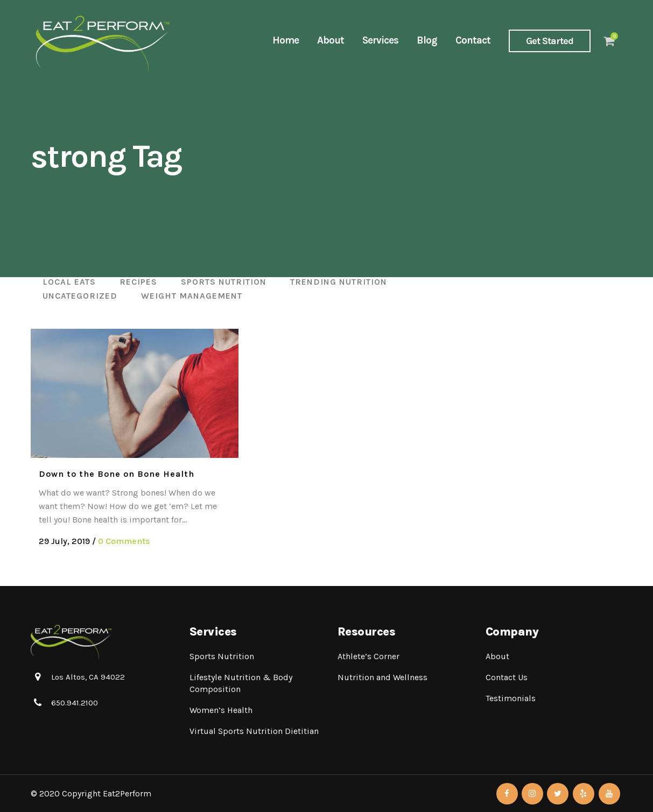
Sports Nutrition (222, 656)
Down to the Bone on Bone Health (117, 474)
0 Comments (124, 541)
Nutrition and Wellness (382, 677)
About (497, 656)
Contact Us (507, 677)
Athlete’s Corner (368, 656)
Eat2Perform (127, 793)
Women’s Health (221, 710)
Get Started (550, 41)
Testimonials (511, 698)
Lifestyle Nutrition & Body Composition (241, 683)
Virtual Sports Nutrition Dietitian (254, 731)
